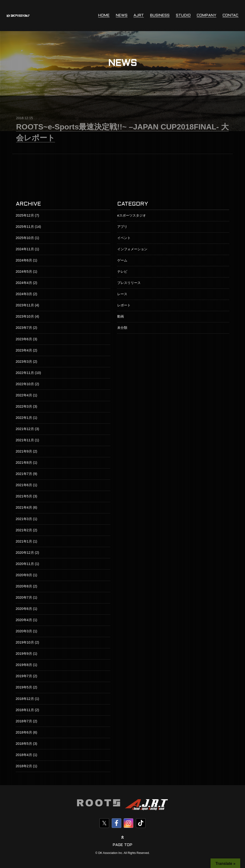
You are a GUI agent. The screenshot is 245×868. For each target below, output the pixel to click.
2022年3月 (24, 406)
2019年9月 (24, 654)
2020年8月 (24, 586)
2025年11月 (25, 227)
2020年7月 (24, 597)
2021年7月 (24, 474)
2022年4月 (24, 395)
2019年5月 (24, 687)
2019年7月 (24, 676)
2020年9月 (24, 575)
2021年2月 (24, 530)
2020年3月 (24, 631)
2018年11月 (25, 710)
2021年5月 (24, 496)
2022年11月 (25, 373)
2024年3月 (24, 294)
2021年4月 (24, 507)
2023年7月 (24, 328)
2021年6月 (24, 485)
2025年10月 (25, 238)
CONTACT (232, 15)
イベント (124, 238)
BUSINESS (160, 15)
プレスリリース (129, 283)
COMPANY (206, 15)
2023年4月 (24, 350)
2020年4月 (24, 620)
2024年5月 (24, 272)
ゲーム (122, 260)
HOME (104, 15)
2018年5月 (24, 744)
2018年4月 (24, 755)
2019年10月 (25, 642)
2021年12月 (25, 429)
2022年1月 (24, 418)
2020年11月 (25, 564)
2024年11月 (25, 249)
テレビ (122, 272)
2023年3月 (24, 362)
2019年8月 (24, 665)
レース (122, 294)
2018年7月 (24, 721)
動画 (121, 316)
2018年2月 (24, 766)
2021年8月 (24, 463)
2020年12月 (25, 553)
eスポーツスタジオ (132, 215)
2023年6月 (24, 339)
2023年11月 (25, 305)
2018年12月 (25, 699)
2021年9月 (24, 451)
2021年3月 (24, 519)
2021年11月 (25, 440)
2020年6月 (24, 609)
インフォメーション (132, 249)
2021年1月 (24, 541)
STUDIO (183, 15)
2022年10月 (25, 384)
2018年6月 (24, 732)
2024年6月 (24, 260)
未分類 (122, 328)
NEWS (122, 15)
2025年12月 (25, 215)
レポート (124, 305)
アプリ (122, 227)
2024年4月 (24, 283)
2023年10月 (25, 316)
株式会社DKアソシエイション (18, 16)
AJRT (139, 15)
